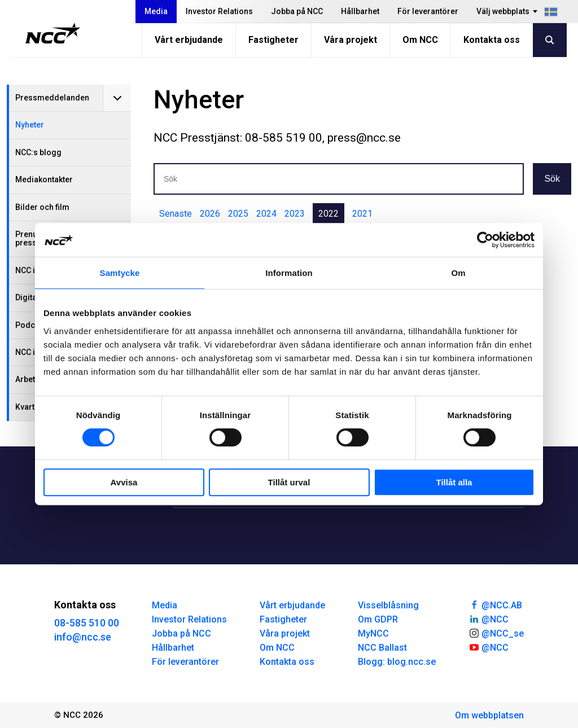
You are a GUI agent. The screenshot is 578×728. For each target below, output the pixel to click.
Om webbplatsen (489, 715)
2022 (329, 214)
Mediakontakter (44, 179)
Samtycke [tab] (120, 273)
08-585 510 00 (87, 623)
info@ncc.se (83, 637)
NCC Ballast (382, 648)
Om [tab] (458, 273)
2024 (266, 214)
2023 (295, 214)
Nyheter (30, 125)
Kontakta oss (492, 40)
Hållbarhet (360, 11)
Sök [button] (552, 179)
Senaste (176, 214)
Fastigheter (273, 40)
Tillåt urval (289, 482)
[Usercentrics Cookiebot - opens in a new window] (485, 240)
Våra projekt (351, 40)
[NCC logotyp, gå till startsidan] (53, 33)
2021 (362, 214)
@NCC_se (496, 633)
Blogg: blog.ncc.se (397, 662)
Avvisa (124, 482)
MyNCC (373, 633)
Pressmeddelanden (52, 98)
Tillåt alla (454, 482)
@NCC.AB (495, 604)
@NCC (489, 619)
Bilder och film (42, 207)
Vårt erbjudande (189, 40)
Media (156, 11)
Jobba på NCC (297, 11)
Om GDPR (378, 619)
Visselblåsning (388, 605)
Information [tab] (289, 273)
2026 (210, 214)
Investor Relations (219, 11)
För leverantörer (428, 11)
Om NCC (420, 40)
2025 (238, 214)
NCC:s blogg (38, 152)
